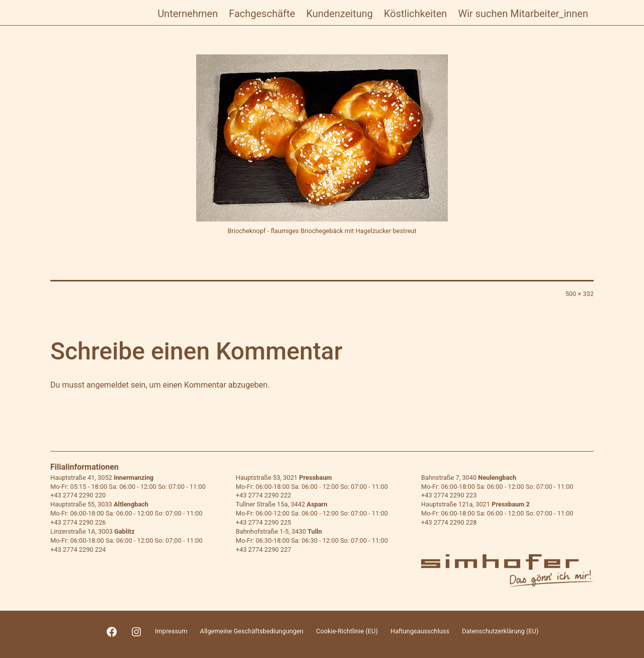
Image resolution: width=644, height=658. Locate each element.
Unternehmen (188, 14)
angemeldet (108, 385)
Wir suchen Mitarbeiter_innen (523, 14)
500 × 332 (580, 294)
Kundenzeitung (340, 14)
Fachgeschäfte (262, 14)
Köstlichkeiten (415, 14)
